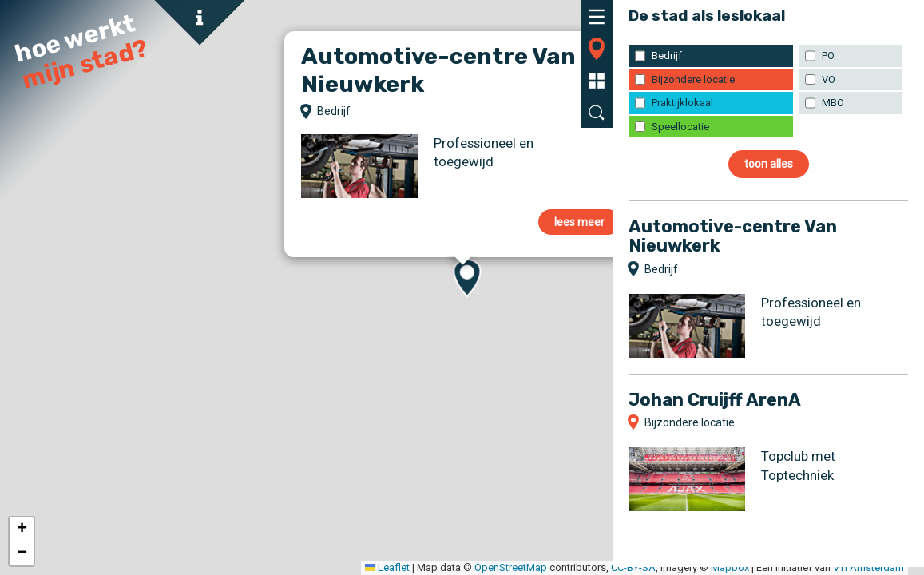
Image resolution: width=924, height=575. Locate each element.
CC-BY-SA (330, 567)
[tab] (597, 16)
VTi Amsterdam (565, 567)
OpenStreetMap (207, 567)
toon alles (769, 164)
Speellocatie (680, 127)
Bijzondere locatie (693, 79)
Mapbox (426, 567)
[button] (22, 529)
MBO (833, 103)
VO (829, 79)
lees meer (579, 222)
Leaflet (84, 567)
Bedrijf (667, 56)
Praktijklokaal (682, 103)
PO (828, 56)
